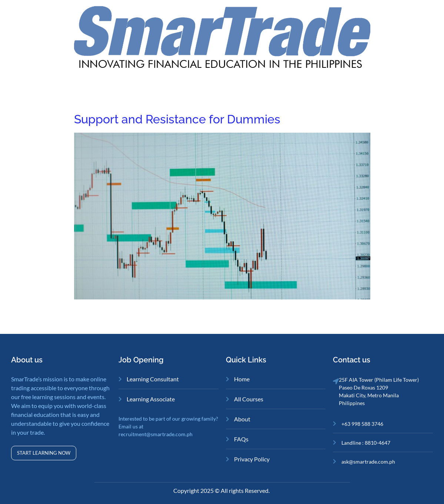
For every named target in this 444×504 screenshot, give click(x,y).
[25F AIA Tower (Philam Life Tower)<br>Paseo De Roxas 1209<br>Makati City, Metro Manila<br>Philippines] (336, 381)
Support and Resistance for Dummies (177, 119)
